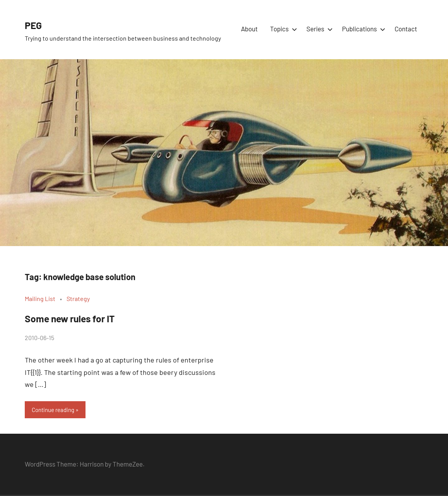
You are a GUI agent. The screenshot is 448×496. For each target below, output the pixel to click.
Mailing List (40, 298)
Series (318, 29)
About (249, 29)
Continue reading (56, 410)
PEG (36, 24)
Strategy (78, 298)
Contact (406, 29)
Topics (282, 29)
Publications (362, 29)
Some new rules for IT (83, 317)
